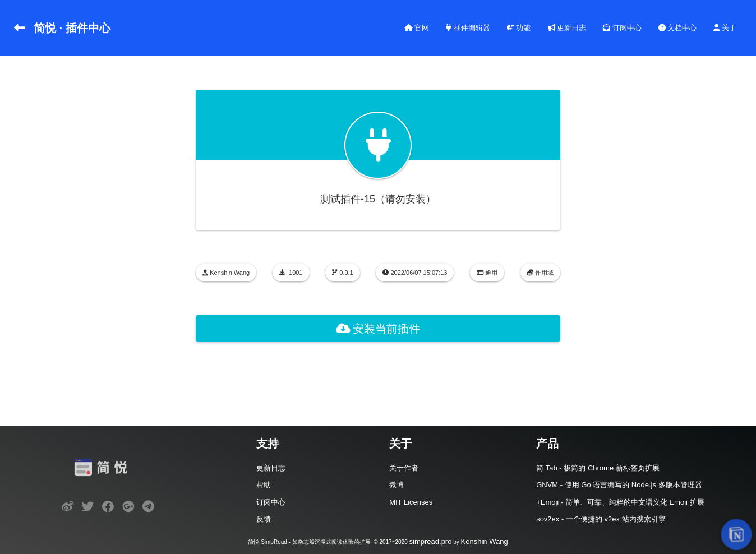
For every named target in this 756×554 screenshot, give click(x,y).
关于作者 (404, 468)
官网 (417, 28)
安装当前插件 (378, 329)
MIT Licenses (411, 502)
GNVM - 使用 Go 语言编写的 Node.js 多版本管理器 (619, 485)
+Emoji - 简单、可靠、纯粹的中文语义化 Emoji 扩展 (620, 502)
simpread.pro (431, 541)
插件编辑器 (468, 28)
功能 (519, 28)
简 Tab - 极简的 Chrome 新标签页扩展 (598, 468)
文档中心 (678, 28)
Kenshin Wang (485, 541)
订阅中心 (622, 28)
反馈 (264, 519)
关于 (725, 28)
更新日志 (567, 28)
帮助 (264, 485)
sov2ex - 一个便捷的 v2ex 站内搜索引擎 (601, 519)
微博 (397, 485)
